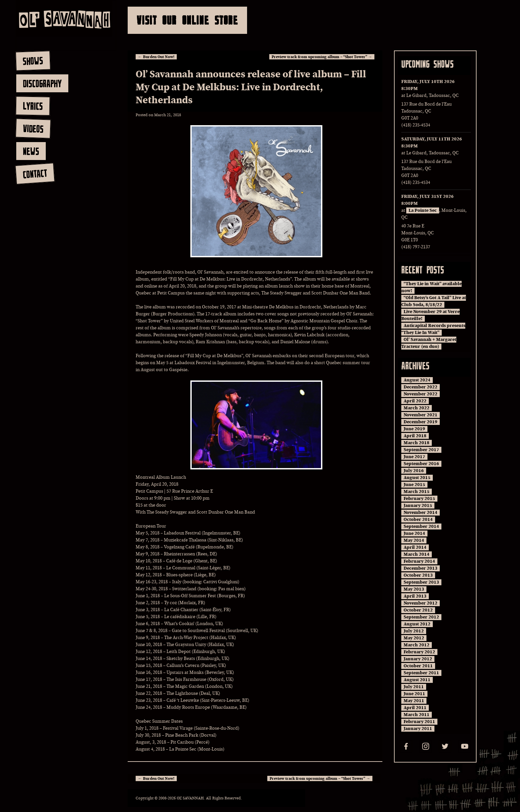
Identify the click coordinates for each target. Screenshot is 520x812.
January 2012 (418, 659)
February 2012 (419, 652)
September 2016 (421, 464)
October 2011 (418, 666)
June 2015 (414, 485)
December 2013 (421, 568)
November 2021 (421, 415)
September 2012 (421, 617)
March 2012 (417, 645)
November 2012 (421, 603)
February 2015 (419, 499)
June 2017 (414, 457)
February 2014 (419, 561)
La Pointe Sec (423, 210)
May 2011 (414, 701)
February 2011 (419, 722)
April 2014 (415, 547)
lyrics (33, 106)
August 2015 (417, 478)
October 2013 (418, 575)
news (31, 151)
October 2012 (418, 610)
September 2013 (421, 582)
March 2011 (417, 715)
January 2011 (418, 729)
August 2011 (417, 680)
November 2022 (421, 394)
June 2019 (414, 429)
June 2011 (414, 694)
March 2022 (417, 408)
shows (33, 61)
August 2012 (417, 624)
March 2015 (417, 492)
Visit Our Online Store (187, 20)
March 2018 (417, 443)
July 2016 (414, 471)
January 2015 (418, 506)
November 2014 (421, 513)
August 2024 (417, 380)
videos (33, 128)
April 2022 (415, 401)
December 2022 (421, 387)
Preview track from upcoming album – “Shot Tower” (322, 57)
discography (42, 83)
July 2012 (414, 631)
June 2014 (414, 533)
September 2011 (421, 673)
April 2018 (415, 436)
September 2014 (421, 527)
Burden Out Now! (156, 57)
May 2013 (414, 589)
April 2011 (415, 708)
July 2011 (414, 687)
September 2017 (421, 450)
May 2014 (414, 540)
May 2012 (414, 638)
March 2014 (417, 554)
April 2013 (415, 596)
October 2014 (418, 520)
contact (35, 174)
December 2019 (421, 422)
